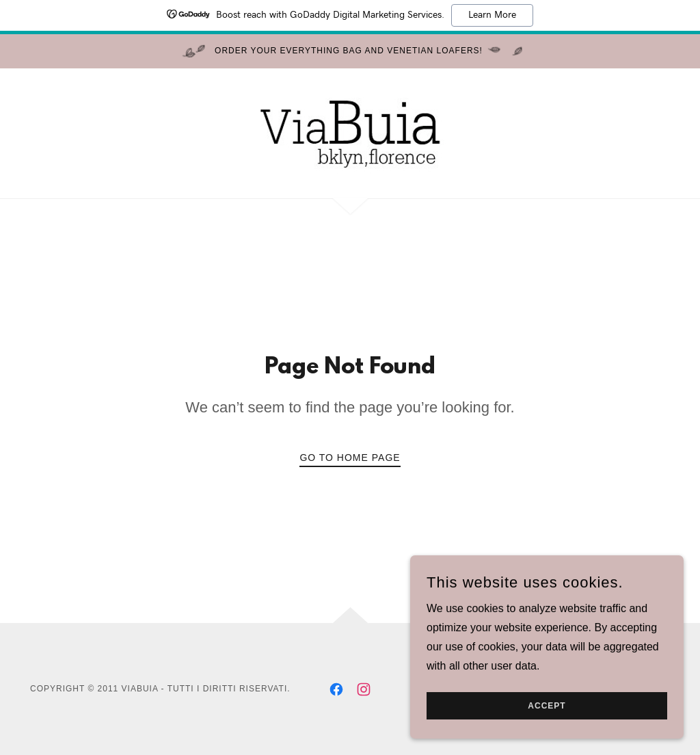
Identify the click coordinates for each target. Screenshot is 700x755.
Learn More (492, 15)
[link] (350, 132)
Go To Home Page (350, 458)
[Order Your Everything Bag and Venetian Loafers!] (350, 51)
